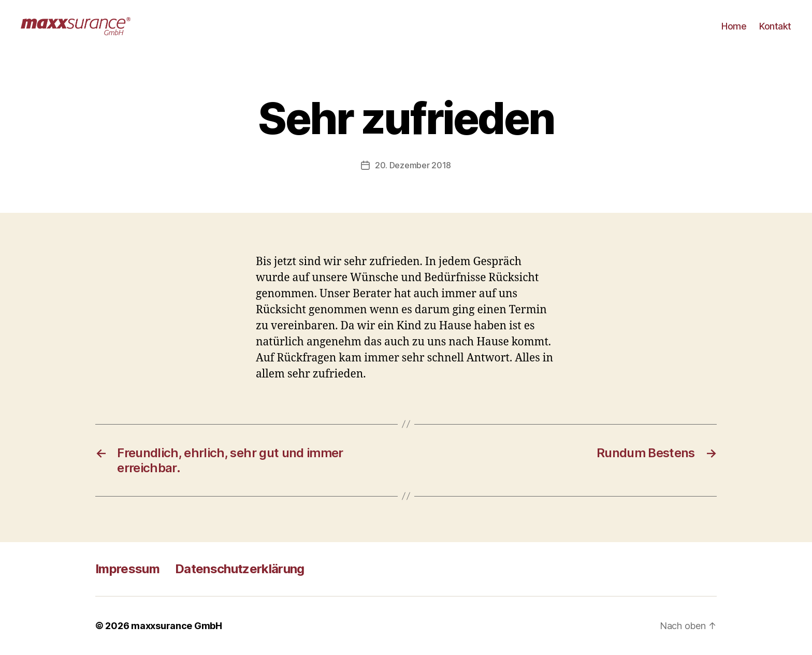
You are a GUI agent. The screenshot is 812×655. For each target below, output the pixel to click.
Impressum (127, 569)
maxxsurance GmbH (177, 626)
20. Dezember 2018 (413, 165)
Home (734, 26)
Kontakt (775, 26)
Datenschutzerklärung (240, 569)
